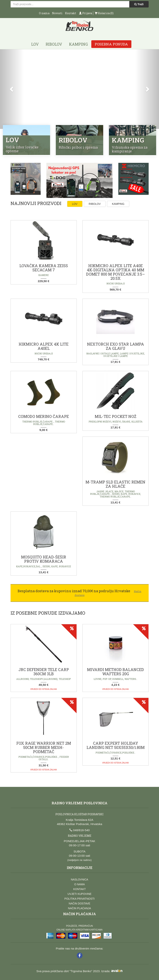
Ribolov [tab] (95, 204)
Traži (139, 4)
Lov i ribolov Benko (79, 27)
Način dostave (79, 903)
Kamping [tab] (118, 204)
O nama (44, 13)
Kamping (78, 44)
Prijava (86, 13)
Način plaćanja (80, 908)
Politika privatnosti (79, 899)
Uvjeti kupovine (79, 894)
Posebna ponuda (111, 44)
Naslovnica (79, 880)
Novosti (57, 13)
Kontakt (71, 13)
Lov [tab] (75, 204)
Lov (35, 44)
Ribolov (54, 44)
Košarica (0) (104, 13)
